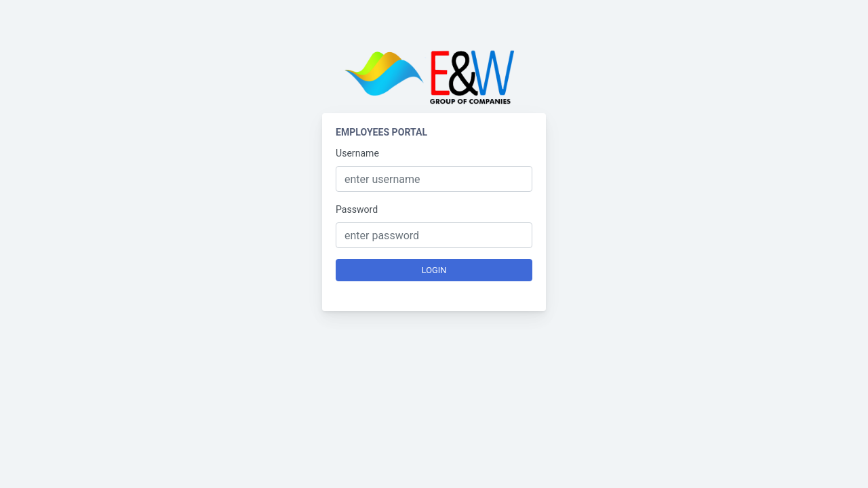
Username (357, 153)
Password (357, 209)
